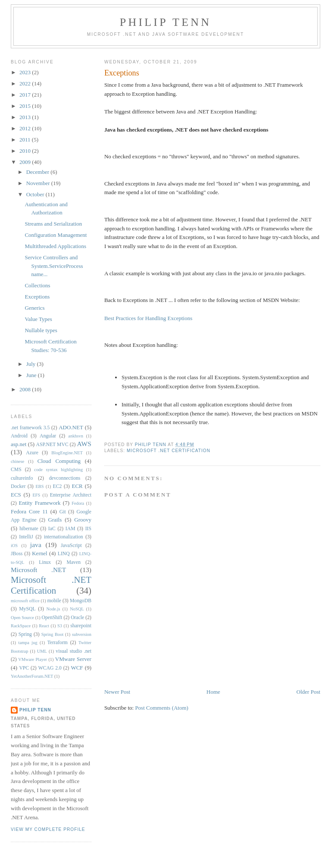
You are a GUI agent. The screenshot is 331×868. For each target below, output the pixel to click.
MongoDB (81, 601)
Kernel (39, 553)
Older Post (308, 692)
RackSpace (21, 626)
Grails (55, 520)
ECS (16, 495)
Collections (37, 285)
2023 (26, 72)
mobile (54, 601)
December (39, 172)
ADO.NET (71, 427)
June (32, 375)
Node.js (53, 609)
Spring (25, 634)
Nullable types (41, 330)
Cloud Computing (59, 461)
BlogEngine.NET (67, 453)
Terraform (58, 643)
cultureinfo (22, 478)
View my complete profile (48, 829)
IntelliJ (26, 537)
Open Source (22, 618)
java (36, 545)
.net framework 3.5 (30, 428)
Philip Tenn (165, 22)
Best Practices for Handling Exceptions (148, 318)
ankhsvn (76, 436)
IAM (70, 529)
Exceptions (37, 297)
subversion (82, 634)
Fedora (78, 503)
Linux (45, 562)
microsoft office (25, 601)
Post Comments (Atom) (162, 708)
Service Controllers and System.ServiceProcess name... (54, 266)
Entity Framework (40, 503)
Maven (74, 562)
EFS (36, 495)
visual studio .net (73, 651)
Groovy (83, 520)
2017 (26, 95)
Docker (18, 486)
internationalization (64, 537)
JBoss (17, 554)
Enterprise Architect (71, 495)
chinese (17, 461)
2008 (26, 389)
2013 (26, 117)
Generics (34, 308)
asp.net (19, 444)
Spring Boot (53, 634)
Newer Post (117, 692)
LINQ (64, 554)
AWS (84, 444)
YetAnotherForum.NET (32, 676)
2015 (26, 106)
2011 (26, 140)
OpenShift (52, 618)
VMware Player (33, 659)
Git (63, 512)
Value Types (38, 319)
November (39, 183)
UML (42, 651)
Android (19, 436)
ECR (77, 486)
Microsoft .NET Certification (169, 451)
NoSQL (77, 609)
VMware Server (73, 659)
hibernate (29, 529)
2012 (26, 128)
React (44, 626)
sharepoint (81, 626)
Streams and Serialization (53, 224)
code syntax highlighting (58, 470)
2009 (26, 162)
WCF (77, 668)
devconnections (65, 478)
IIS (88, 529)
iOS (14, 546)
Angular (48, 436)
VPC (24, 668)
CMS (16, 470)
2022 (26, 83)
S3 (60, 626)
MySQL (27, 609)
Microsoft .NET (38, 570)
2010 (26, 151)
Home (213, 692)
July (32, 364)
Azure (32, 453)
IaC (52, 529)
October (36, 194)
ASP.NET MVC (52, 445)
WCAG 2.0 (50, 668)
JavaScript (71, 546)
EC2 (58, 486)
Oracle (77, 618)
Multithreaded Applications (55, 246)
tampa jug (28, 643)
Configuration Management (56, 235)
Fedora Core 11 (29, 511)
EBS (40, 486)
